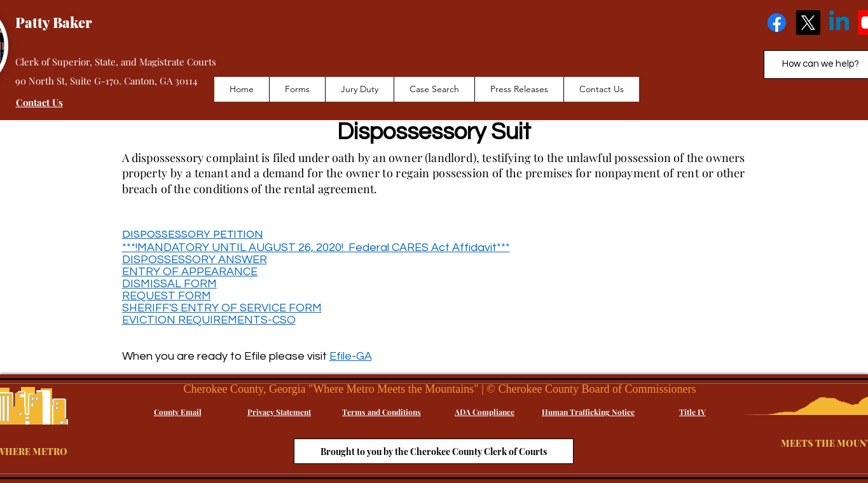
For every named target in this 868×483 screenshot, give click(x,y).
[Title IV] (693, 412)
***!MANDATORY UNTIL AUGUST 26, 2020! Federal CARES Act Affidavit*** (316, 248)
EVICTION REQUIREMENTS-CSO (209, 320)
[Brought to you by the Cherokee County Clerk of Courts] (434, 451)
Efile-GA (351, 356)
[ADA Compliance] (485, 412)
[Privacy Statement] (279, 412)
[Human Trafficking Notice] (589, 412)
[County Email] (178, 412)
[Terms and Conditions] (382, 412)
